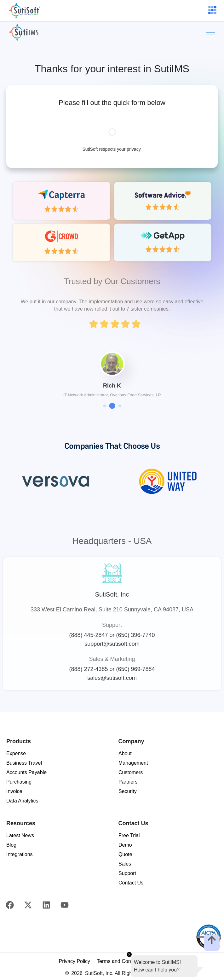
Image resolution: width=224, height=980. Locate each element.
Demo (125, 845)
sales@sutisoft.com (112, 678)
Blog (11, 845)
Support (127, 873)
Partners (128, 782)
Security (128, 791)
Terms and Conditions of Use (129, 961)
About (125, 753)
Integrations (20, 854)
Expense (16, 753)
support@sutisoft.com (112, 644)
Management (133, 763)
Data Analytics (22, 801)
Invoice (14, 791)
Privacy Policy (74, 961)
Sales (125, 864)
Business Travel (24, 763)
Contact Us (131, 883)
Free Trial (129, 835)
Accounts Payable (26, 772)
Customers (131, 772)
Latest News (20, 835)
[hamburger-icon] (212, 11)
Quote (125, 854)
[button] (105, 406)
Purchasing (19, 782)
